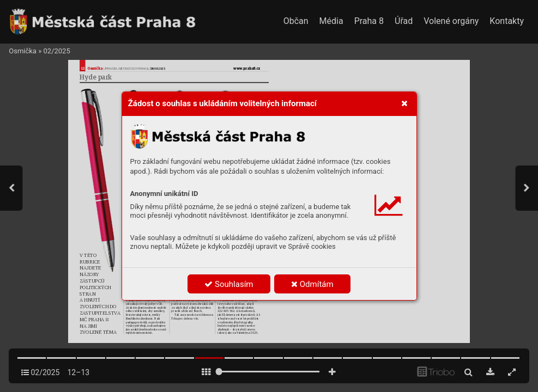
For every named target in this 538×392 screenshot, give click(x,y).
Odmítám (312, 284)
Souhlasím (229, 284)
